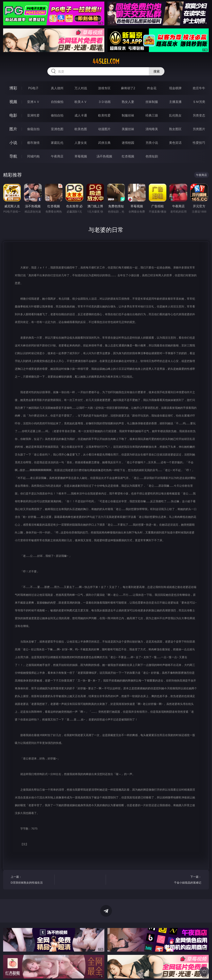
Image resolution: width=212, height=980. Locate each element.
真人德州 (57, 88)
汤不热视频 (104, 156)
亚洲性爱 (33, 115)
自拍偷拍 (57, 102)
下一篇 (181, 880)
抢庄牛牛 (199, 88)
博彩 (13, 88)
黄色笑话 (175, 143)
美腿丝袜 (128, 129)
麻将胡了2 (128, 88)
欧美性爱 (104, 115)
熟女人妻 (128, 102)
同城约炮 (33, 156)
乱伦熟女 (175, 115)
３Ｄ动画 (104, 102)
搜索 (157, 71)
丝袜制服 (152, 102)
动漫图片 (104, 129)
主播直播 (175, 102)
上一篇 (32, 880)
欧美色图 (81, 129)
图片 (13, 129)
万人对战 (81, 88)
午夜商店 (57, 156)
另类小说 (152, 143)
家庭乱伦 (57, 143)
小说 (13, 143)
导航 (13, 156)
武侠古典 (104, 143)
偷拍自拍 (57, 115)
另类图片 (199, 129)
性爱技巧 (199, 143)
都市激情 (33, 143)
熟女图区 (175, 129)
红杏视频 (128, 156)
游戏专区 (104, 88)
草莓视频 (81, 156)
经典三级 (152, 115)
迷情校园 (128, 143)
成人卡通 (81, 115)
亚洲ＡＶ (33, 102)
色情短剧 (152, 156)
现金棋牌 (175, 88)
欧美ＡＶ (81, 102)
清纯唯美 (152, 129)
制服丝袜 (128, 115)
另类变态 (199, 115)
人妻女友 (81, 143)
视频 (13, 102)
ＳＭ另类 (199, 102)
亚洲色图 (57, 129)
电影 (13, 115)
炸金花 (152, 88)
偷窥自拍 (33, 129)
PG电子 (33, 88)
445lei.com (106, 61)
